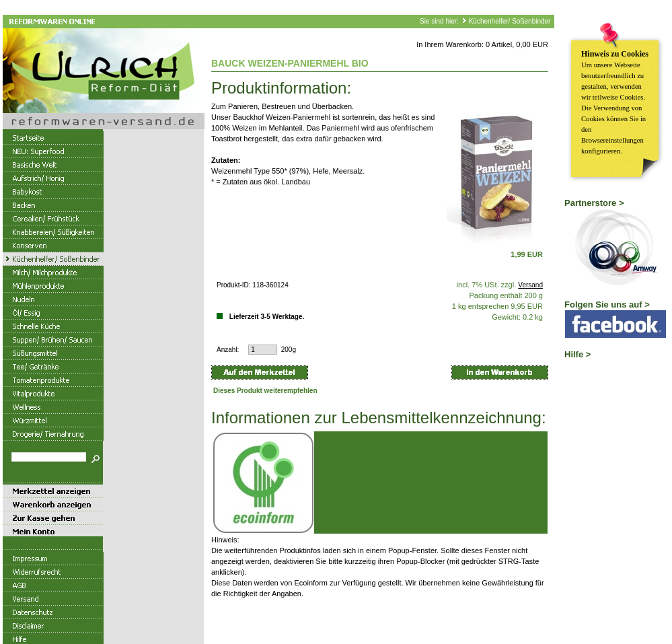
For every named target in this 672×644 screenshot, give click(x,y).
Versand (530, 285)
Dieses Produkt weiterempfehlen (265, 391)
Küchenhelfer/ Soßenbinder (510, 21)
